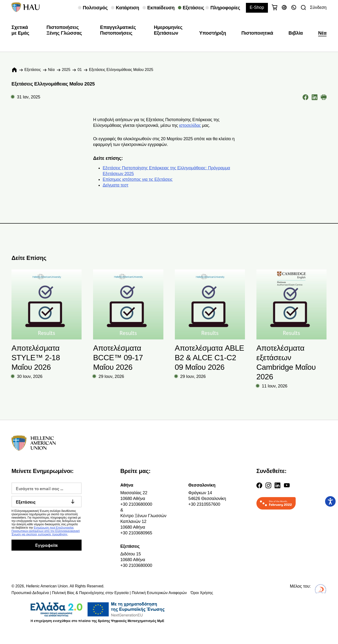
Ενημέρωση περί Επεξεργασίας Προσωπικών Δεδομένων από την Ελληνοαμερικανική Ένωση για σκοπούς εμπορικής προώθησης (46, 531)
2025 (66, 70)
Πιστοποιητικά (257, 33)
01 (80, 70)
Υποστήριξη (213, 33)
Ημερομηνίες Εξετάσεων (168, 30)
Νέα (322, 33)
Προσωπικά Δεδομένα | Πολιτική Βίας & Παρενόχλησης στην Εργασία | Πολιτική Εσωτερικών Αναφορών (99, 593)
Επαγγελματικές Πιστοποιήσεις (118, 30)
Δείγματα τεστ (115, 185)
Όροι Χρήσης (202, 593)
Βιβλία (296, 33)
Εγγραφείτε (47, 545)
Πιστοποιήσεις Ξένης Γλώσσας (64, 30)
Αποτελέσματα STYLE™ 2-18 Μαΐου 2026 (36, 358)
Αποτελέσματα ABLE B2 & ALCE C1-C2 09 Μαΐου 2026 (210, 358)
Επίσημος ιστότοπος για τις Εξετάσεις (138, 179)
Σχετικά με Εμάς (20, 30)
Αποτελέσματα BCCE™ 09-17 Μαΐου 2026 (118, 358)
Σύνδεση (318, 7)
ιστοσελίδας (190, 125)
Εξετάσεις (33, 70)
